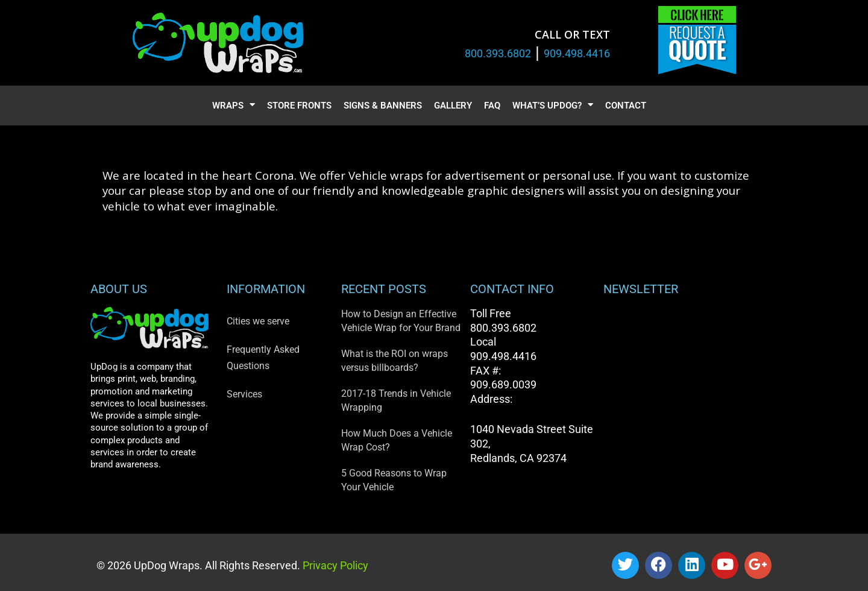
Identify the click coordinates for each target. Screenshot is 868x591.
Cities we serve (258, 321)
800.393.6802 (498, 53)
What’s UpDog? (553, 106)
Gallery (453, 106)
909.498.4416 (577, 53)
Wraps (234, 106)
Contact (626, 106)
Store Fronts (299, 106)
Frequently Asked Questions (263, 358)
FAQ (492, 106)
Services (244, 394)
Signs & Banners (383, 106)
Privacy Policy (334, 565)
